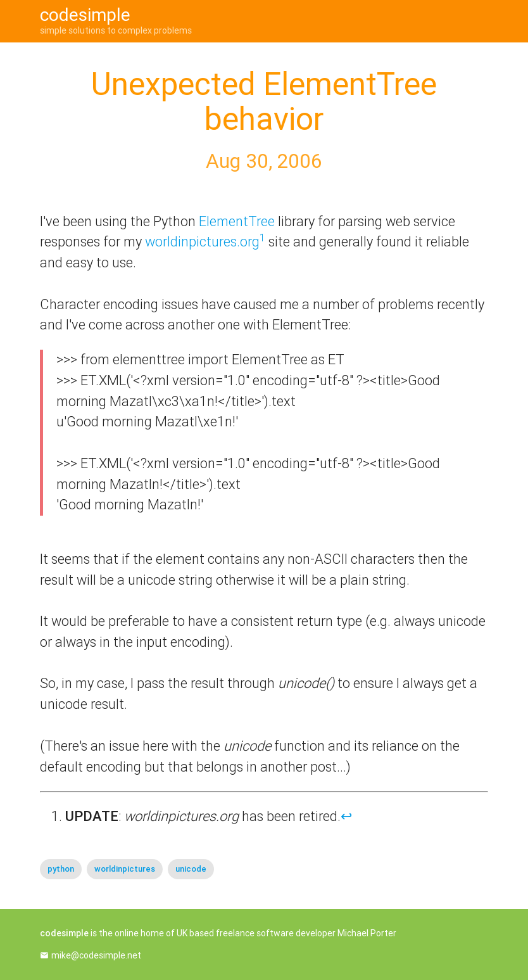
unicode (191, 869)
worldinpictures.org (202, 242)
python (61, 869)
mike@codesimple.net (96, 955)
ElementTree (237, 221)
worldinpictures (125, 869)
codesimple (85, 15)
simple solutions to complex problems (116, 30)
